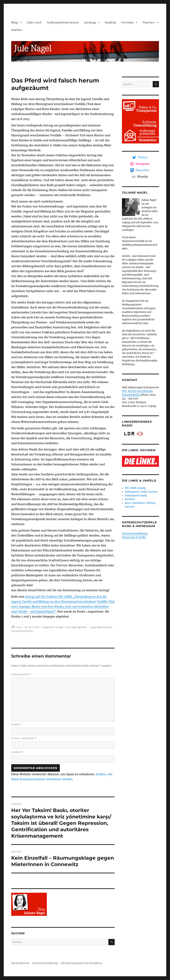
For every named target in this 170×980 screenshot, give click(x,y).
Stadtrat (110, 22)
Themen (148, 22)
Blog (15, 22)
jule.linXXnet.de (20, 963)
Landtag (90, 22)
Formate (127, 22)
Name (16, 724)
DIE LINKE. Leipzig (135, 488)
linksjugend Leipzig (136, 496)
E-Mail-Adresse (24, 738)
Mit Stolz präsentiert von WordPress (82, 963)
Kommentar (21, 675)
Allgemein (48, 627)
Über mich (34, 22)
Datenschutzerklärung (135, 534)
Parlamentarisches (22, 631)
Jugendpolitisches (101, 627)
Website (17, 752)
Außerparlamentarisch (63, 22)
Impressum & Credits (134, 537)
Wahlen (17, 30)
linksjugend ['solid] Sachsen (141, 492)
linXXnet (130, 499)
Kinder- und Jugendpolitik (71, 627)
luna (19, 627)
